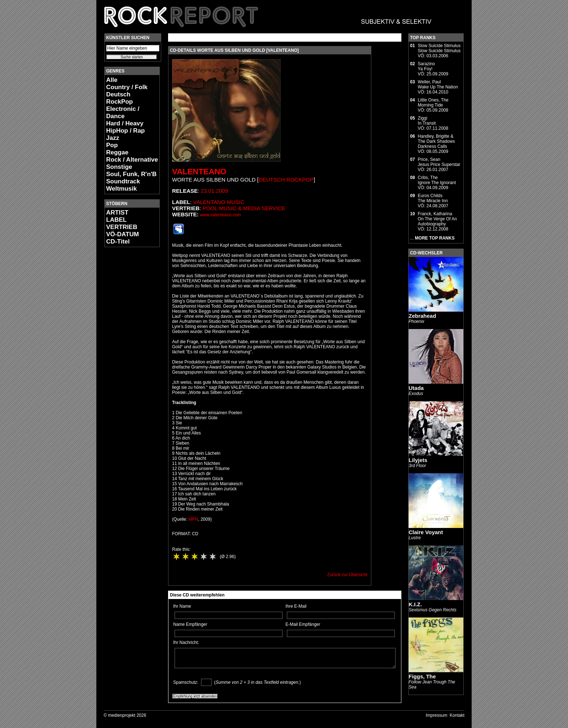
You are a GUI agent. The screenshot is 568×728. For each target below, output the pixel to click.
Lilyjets (418, 460)
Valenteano (199, 172)
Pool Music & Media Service (244, 208)
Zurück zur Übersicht (347, 575)
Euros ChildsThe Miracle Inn (433, 198)
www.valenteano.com (220, 215)
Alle (112, 80)
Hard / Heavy (125, 123)
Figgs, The (422, 676)
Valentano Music (219, 202)
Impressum (436, 715)
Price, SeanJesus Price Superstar (439, 162)
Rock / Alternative (132, 160)
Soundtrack (123, 181)
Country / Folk (127, 87)
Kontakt (457, 715)
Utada (416, 388)
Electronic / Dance (123, 113)
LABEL (116, 220)
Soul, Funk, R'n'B (131, 174)
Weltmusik (122, 189)
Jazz (113, 138)
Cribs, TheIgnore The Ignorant (437, 180)
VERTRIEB (122, 227)
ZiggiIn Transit (427, 121)
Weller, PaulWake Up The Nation (438, 84)
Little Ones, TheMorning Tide (433, 103)
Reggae (117, 152)
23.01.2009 (214, 191)
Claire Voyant (426, 532)
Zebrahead (422, 316)
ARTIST (117, 213)
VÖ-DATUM (122, 234)
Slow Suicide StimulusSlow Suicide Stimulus (439, 48)
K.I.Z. (415, 604)
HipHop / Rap (126, 131)
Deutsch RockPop (120, 98)
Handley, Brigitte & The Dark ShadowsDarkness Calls (436, 141)
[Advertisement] (126, 361)
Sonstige (119, 167)
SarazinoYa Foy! (426, 66)
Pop (112, 145)
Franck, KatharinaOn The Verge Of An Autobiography (437, 219)
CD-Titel (118, 242)
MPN (193, 519)
